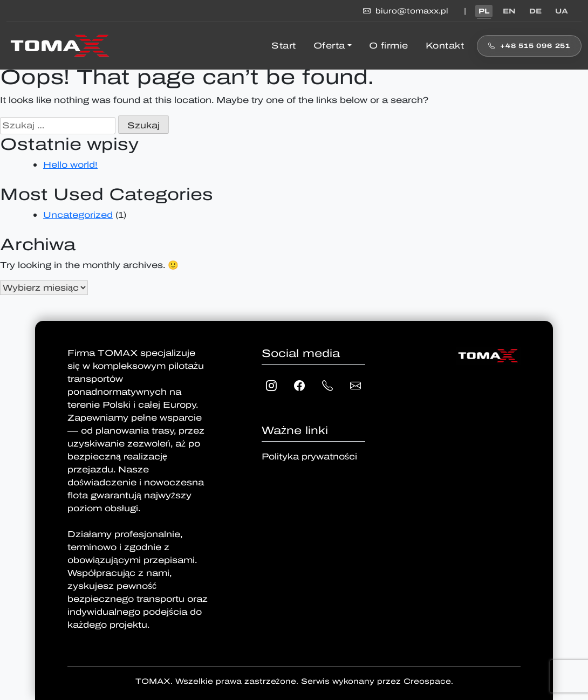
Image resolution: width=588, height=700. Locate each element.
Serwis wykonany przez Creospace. (377, 681)
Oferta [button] (329, 46)
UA (562, 11)
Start (284, 46)
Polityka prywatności (309, 457)
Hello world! (70, 165)
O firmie (389, 46)
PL (484, 11)
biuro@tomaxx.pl (407, 11)
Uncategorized (78, 215)
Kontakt (445, 46)
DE (535, 11)
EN (509, 11)
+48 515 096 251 (529, 46)
